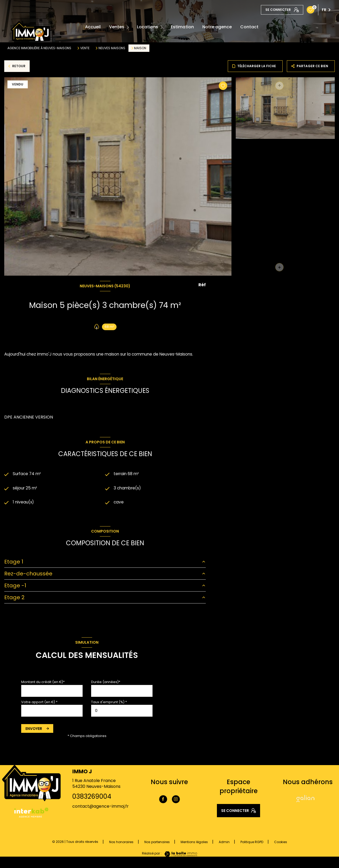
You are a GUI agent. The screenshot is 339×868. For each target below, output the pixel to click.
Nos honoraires (121, 843)
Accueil (93, 27)
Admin (224, 843)
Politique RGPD (252, 843)
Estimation (182, 27)
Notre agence (217, 27)
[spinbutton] (122, 712)
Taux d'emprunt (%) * (109, 703)
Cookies (281, 843)
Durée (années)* (106, 683)
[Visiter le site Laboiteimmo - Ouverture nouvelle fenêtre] (179, 855)
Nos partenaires (157, 843)
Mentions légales (194, 843)
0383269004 (92, 797)
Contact (249, 27)
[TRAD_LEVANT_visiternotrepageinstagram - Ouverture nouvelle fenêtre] (176, 800)
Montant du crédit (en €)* (43, 683)
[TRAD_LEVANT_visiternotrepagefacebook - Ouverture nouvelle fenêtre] (163, 800)
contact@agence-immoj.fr (101, 807)
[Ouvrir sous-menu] (129, 27)
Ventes (117, 27)
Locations (148, 27)
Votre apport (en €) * (39, 703)
